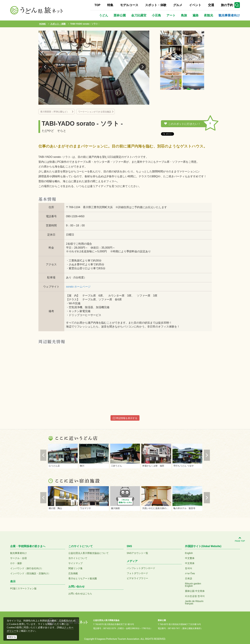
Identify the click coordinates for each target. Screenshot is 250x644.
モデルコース (129, 5)
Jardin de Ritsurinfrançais (194, 602)
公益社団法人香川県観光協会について (89, 553)
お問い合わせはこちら (80, 594)
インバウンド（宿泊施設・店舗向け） (30, 573)
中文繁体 (190, 558)
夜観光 (209, 15)
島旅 (184, 15)
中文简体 (190, 563)
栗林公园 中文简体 (195, 591)
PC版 (13, 588)
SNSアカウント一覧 (138, 553)
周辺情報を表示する (125, 418)
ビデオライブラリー (137, 578)
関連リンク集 (75, 568)
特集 (110, 5)
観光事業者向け (229, 15)
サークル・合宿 (18, 558)
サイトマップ (75, 563)
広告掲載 (73, 573)
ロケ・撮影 (16, 563)
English (189, 553)
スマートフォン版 (27, 588)
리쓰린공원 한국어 (195, 596)
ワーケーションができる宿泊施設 (95, 112)
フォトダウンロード (137, 573)
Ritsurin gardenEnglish (193, 585)
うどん (104, 15)
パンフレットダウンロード (141, 568)
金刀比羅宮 (139, 15)
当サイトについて (78, 558)
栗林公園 (120, 15)
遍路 (195, 15)
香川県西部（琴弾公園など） (56, 112)
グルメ (178, 5)
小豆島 (156, 15)
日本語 (189, 578)
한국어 (189, 568)
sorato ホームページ (78, 287)
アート (171, 15)
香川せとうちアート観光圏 (83, 578)
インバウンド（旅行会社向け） (27, 568)
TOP (97, 5)
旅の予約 (227, 5)
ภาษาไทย (190, 573)
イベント (195, 5)
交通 (211, 5)
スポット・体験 (156, 5)
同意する (12, 637)
